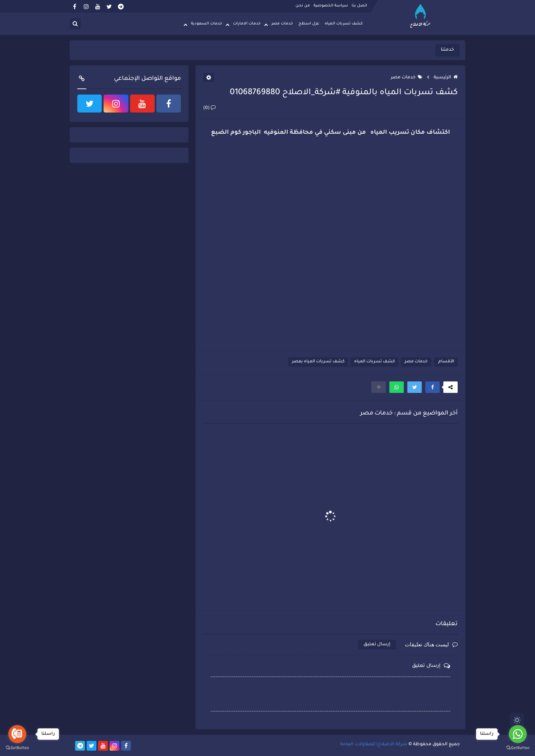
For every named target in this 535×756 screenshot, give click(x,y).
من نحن (303, 6)
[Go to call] (17, 734)
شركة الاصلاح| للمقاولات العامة (374, 744)
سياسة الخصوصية (331, 6)
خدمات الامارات (247, 24)
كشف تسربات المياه (344, 24)
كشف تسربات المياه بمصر (318, 362)
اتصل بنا (359, 6)
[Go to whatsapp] (518, 734)
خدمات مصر (282, 24)
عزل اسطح (309, 24)
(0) (209, 108)
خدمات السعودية (207, 24)
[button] (433, 387)
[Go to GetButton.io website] (17, 748)
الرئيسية (446, 78)
